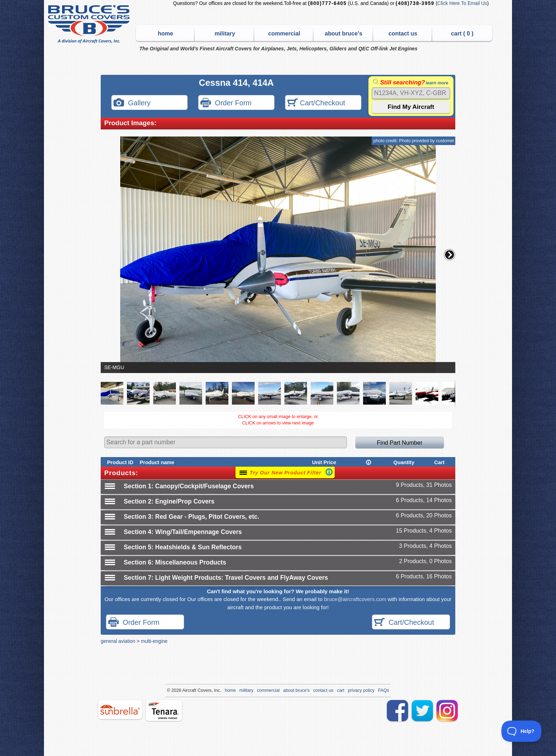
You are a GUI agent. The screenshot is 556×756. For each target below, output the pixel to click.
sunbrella (120, 710)
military (225, 33)
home (165, 33)
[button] (450, 255)
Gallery (132, 103)
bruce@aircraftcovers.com (355, 599)
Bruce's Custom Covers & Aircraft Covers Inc (90, 24)
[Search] (411, 93)
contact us (403, 33)
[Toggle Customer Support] (522, 731)
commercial (284, 33)
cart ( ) (462, 33)
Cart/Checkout (316, 103)
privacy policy (361, 690)
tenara (164, 710)
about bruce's (344, 33)
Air (185, 690)
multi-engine (154, 641)
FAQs (383, 690)
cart (341, 690)
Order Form (226, 103)
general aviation (118, 641)
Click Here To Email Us (462, 3)
